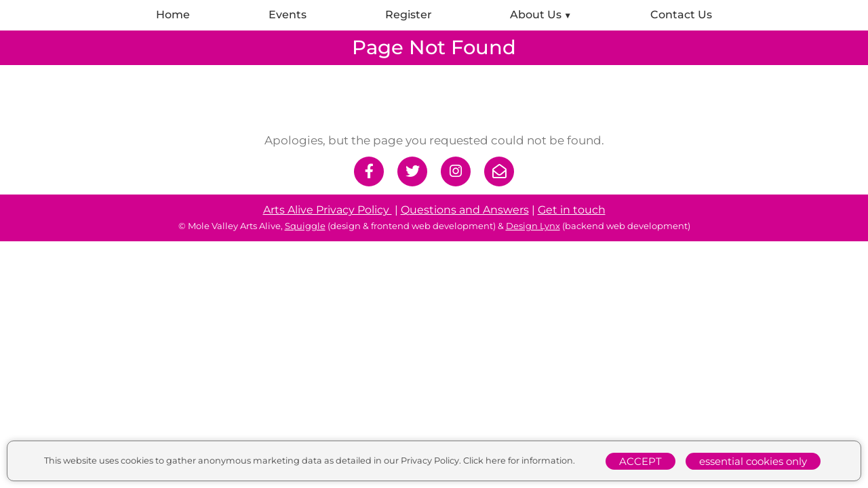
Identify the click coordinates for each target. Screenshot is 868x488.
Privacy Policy (430, 461)
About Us (536, 15)
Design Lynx (533, 226)
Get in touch (572, 210)
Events (288, 15)
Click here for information (518, 461)
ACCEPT (640, 461)
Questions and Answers (465, 210)
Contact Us (681, 15)
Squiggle (305, 226)
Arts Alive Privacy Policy (328, 210)
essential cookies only (753, 461)
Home (173, 15)
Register (409, 15)
